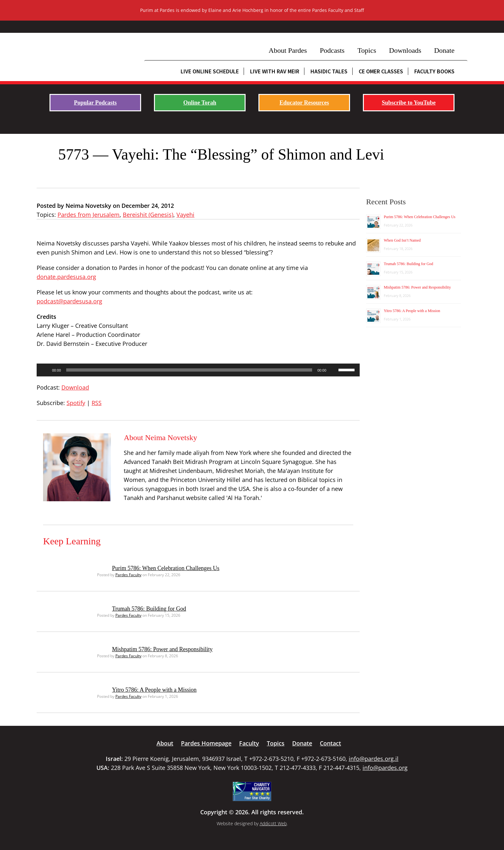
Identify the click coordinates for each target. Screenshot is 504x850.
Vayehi (185, 215)
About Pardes (288, 50)
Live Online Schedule (210, 71)
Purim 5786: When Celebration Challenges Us (166, 568)
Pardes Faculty (128, 575)
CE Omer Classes (381, 71)
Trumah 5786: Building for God (149, 609)
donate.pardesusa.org (66, 277)
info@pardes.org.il (374, 759)
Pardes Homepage (206, 743)
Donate (444, 50)
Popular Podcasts (95, 103)
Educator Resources (304, 103)
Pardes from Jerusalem (89, 215)
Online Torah (200, 103)
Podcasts (332, 50)
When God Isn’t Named (402, 240)
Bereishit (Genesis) (148, 215)
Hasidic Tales (329, 71)
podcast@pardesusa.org (69, 301)
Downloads (405, 50)
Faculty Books (434, 71)
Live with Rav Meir (275, 71)
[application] (198, 370)
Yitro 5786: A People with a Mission (154, 690)
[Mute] (333, 370)
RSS (97, 403)
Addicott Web (273, 823)
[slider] (189, 370)
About (165, 743)
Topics (367, 50)
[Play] (45, 370)
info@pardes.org (385, 768)
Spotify (76, 403)
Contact (330, 743)
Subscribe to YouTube (409, 103)
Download (75, 387)
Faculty (249, 743)
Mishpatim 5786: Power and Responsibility (162, 649)
